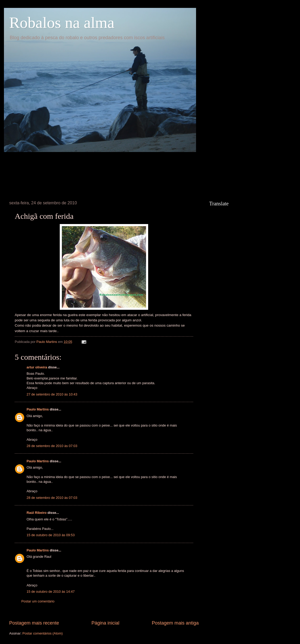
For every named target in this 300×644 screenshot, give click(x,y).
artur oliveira (37, 367)
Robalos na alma (62, 23)
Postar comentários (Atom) (42, 633)
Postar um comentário (38, 601)
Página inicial (105, 623)
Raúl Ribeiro (37, 513)
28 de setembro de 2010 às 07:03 (52, 446)
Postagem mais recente (34, 623)
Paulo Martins (38, 409)
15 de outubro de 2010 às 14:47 (51, 592)
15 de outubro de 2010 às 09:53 (51, 535)
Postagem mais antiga (175, 623)
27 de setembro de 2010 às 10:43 (52, 394)
